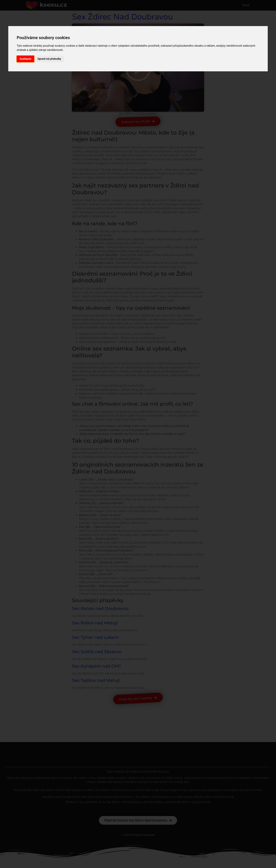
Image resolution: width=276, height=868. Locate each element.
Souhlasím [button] (25, 59)
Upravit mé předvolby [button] (49, 59)
